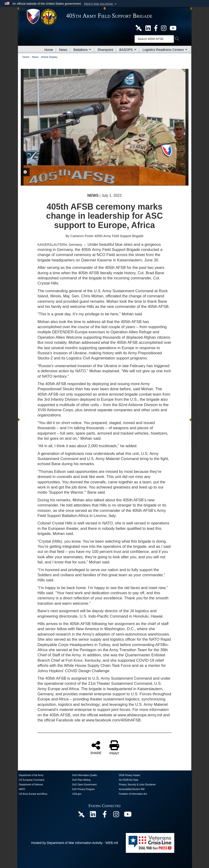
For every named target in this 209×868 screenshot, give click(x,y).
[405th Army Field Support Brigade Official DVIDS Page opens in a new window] (81, 814)
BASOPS (128, 50)
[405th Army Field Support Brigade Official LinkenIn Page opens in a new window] (93, 815)
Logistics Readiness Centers (165, 50)
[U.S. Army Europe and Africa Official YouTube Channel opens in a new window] (173, 28)
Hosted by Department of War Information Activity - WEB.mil (75, 843)
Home (49, 50)
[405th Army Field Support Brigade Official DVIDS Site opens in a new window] (139, 28)
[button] (101, 4)
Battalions (82, 50)
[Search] (154, 39)
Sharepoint (105, 50)
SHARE (96, 748)
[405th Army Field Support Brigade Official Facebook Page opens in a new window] (156, 28)
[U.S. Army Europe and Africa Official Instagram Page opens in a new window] (164, 28)
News (63, 50)
